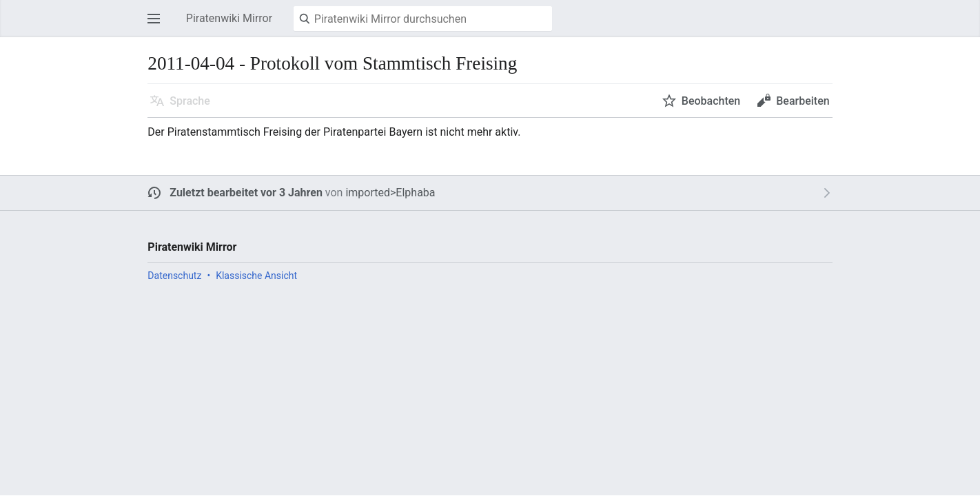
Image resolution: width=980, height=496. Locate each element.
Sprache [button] (190, 101)
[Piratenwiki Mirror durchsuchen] (423, 19)
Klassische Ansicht (256, 276)
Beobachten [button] (711, 101)
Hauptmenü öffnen (158, 25)
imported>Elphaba (390, 193)
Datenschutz (174, 276)
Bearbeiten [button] (803, 101)
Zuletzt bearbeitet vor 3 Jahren (246, 193)
